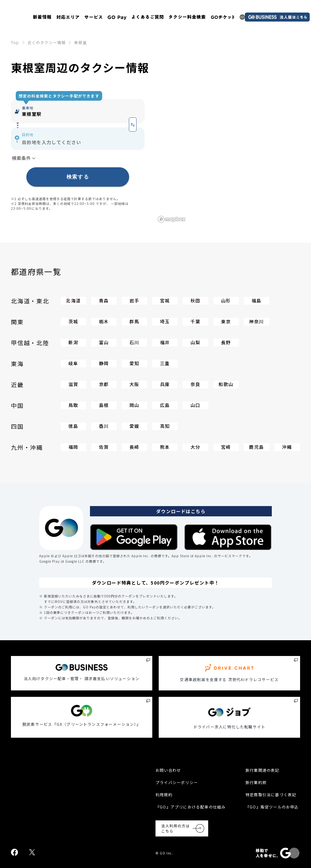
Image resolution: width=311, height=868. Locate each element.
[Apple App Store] (228, 537)
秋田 (195, 300)
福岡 (73, 447)
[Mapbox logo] (172, 219)
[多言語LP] (242, 17)
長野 (226, 342)
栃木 (104, 321)
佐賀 (104, 447)
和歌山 (226, 384)
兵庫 (165, 384)
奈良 (195, 384)
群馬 (134, 321)
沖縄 (287, 447)
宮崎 (226, 447)
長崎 (134, 447)
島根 (104, 405)
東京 (226, 321)
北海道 (73, 300)
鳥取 (73, 405)
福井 (165, 342)
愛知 (134, 363)
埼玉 (165, 321)
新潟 (73, 342)
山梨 (195, 342)
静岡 (104, 363)
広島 (165, 405)
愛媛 (134, 426)
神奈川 (256, 321)
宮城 (165, 300)
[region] (228, 155)
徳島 (73, 426)
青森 (104, 300)
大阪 (134, 384)
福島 (257, 300)
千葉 (195, 321)
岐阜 (73, 363)
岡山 (134, 405)
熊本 (165, 447)
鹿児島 (256, 447)
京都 (104, 384)
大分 (195, 447)
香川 (104, 426)
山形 (226, 300)
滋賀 (73, 384)
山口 (195, 405)
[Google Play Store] (134, 537)
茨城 (73, 321)
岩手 (134, 300)
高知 (165, 426)
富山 (104, 342)
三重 (165, 363)
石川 (134, 342)
